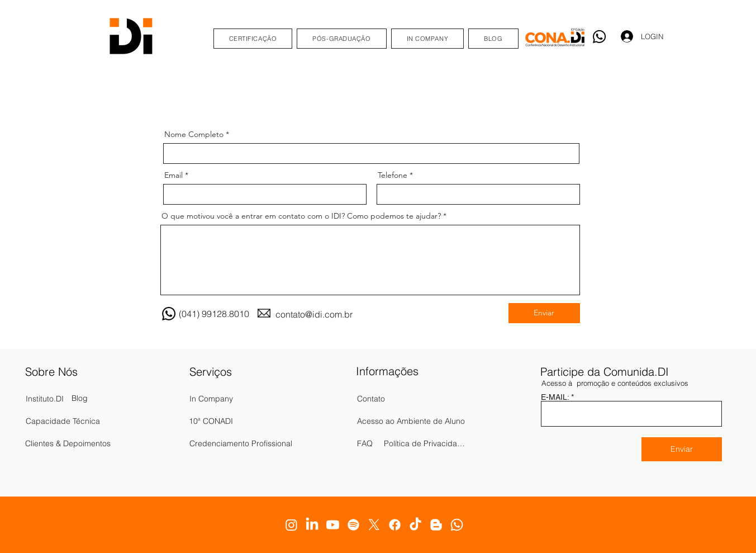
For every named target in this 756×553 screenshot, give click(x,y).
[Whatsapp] (599, 37)
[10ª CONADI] (250, 421)
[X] (374, 525)
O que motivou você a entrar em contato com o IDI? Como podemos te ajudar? (301, 216)
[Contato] (389, 399)
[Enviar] (544, 313)
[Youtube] (333, 525)
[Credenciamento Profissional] (251, 443)
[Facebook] (395, 525)
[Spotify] (353, 525)
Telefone (393, 175)
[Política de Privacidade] (425, 443)
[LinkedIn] (312, 525)
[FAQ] (374, 443)
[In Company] (251, 399)
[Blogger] (436, 525)
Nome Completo (194, 134)
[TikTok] (415, 525)
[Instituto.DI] (69, 399)
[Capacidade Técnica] (84, 421)
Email (173, 175)
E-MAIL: (555, 397)
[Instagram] (291, 525)
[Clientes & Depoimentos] (80, 443)
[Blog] (83, 399)
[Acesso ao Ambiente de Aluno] (412, 421)
